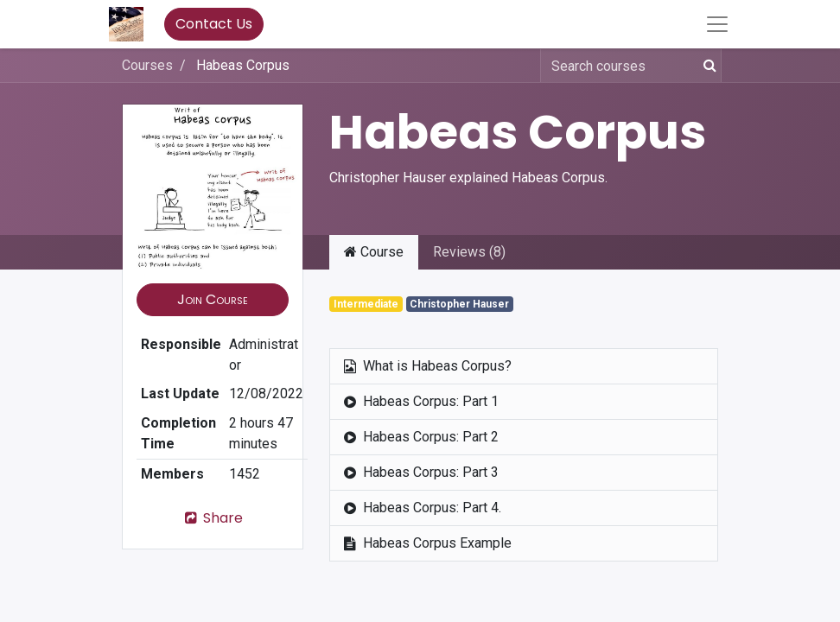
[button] (213, 300)
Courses (147, 65)
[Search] (706, 66)
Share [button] (213, 518)
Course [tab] (374, 252)
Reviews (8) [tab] (469, 252)
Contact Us (214, 24)
